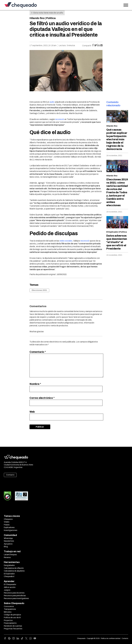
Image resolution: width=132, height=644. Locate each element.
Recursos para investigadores (16, 598)
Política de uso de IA (12, 618)
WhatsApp (8, 538)
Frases (7, 525)
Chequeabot (9, 576)
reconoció (60, 119)
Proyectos (8, 620)
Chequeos (8, 519)
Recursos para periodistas (15, 596)
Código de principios (12, 615)
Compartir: (87, 46)
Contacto (10, 475)
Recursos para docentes (14, 593)
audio (52, 102)
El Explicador (112, 232)
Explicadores (9, 527)
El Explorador (9, 574)
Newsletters (9, 541)
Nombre (35, 384)
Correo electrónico (42, 398)
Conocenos (9, 606)
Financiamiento (10, 623)
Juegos (7, 590)
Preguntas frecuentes (13, 629)
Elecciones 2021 (39, 290)
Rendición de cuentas (13, 626)
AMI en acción (10, 587)
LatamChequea (10, 555)
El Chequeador (10, 584)
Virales (7, 522)
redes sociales (66, 241)
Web (32, 412)
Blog (6, 547)
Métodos (8, 612)
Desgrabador (9, 565)
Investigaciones (11, 530)
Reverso (7, 557)
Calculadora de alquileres (14, 571)
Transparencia (10, 609)
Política (51, 18)
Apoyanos (8, 544)
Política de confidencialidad (111, 638)
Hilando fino (37, 18)
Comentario (38, 352)
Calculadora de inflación (14, 568)
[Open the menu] (126, 5)
